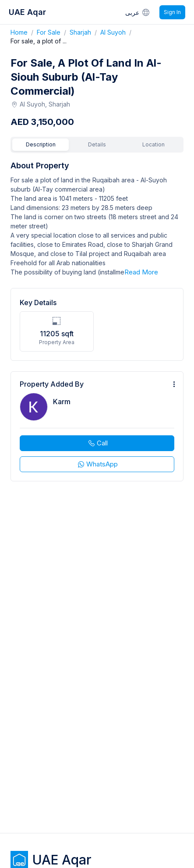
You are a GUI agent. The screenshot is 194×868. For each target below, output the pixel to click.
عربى (138, 12)
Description (41, 144)
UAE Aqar (27, 12)
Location (153, 144)
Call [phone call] (97, 443)
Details (97, 144)
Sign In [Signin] (172, 12)
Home (24, 32)
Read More (141, 272)
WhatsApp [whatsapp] (97, 464)
